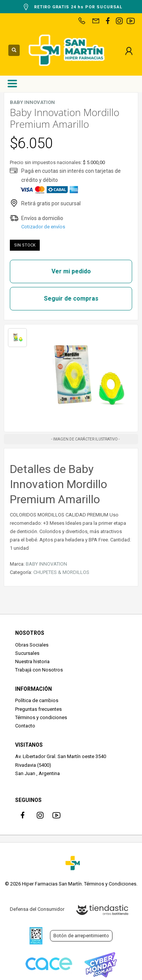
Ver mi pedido (71, 271)
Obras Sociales (32, 645)
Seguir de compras (71, 298)
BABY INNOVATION (46, 564)
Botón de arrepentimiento (81, 936)
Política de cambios (37, 700)
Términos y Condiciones (110, 884)
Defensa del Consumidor (37, 909)
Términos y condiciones (41, 717)
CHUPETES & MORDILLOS (61, 572)
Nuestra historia (32, 661)
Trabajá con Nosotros (39, 670)
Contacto (25, 726)
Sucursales (27, 653)
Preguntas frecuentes (38, 709)
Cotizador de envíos (43, 227)
